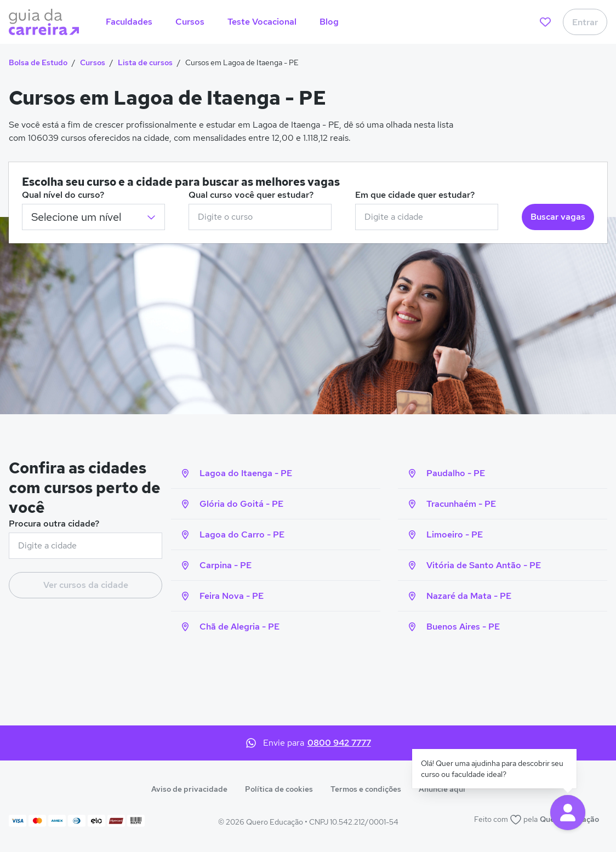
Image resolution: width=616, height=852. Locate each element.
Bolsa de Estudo (38, 62)
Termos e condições (366, 789)
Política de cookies (279, 789)
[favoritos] (545, 22)
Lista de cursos (145, 62)
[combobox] (260, 217)
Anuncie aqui (442, 789)
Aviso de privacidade (189, 789)
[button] (568, 813)
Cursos (93, 62)
